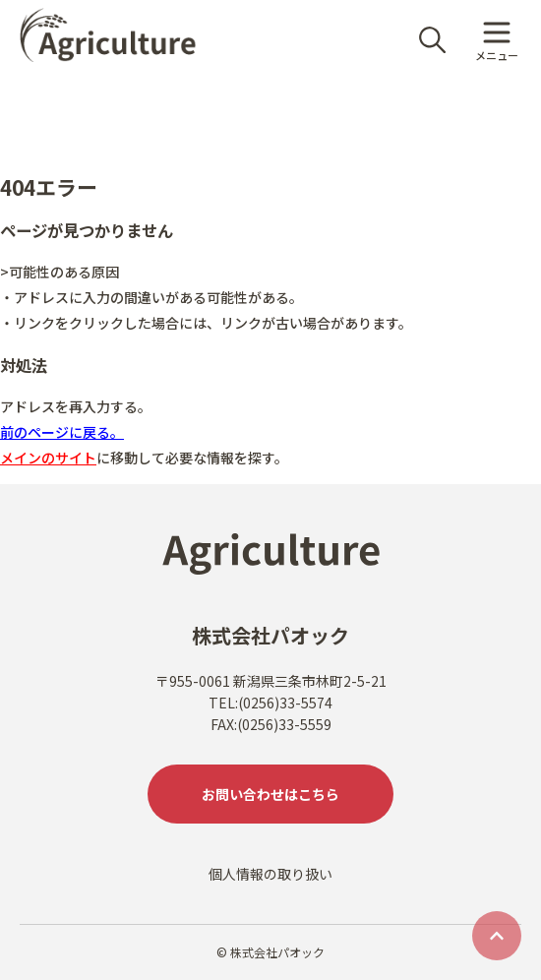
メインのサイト (48, 458)
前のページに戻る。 (62, 432)
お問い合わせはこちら (270, 794)
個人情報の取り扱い (270, 874)
